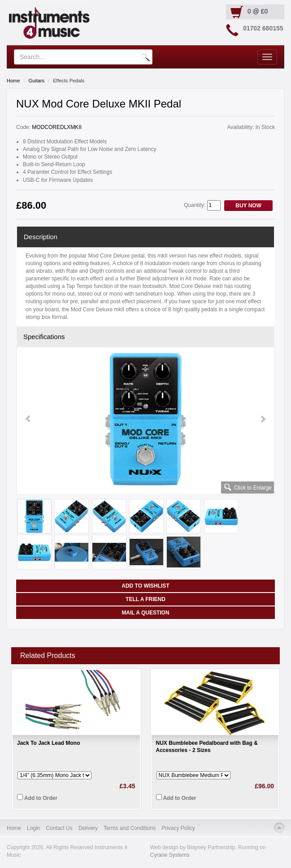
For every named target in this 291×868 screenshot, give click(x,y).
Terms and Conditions (130, 828)
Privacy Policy (178, 828)
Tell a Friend (145, 599)
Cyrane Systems (170, 855)
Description (41, 237)
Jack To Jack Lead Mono (49, 743)
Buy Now (248, 206)
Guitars (37, 81)
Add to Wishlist (145, 586)
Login (33, 828)
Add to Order (37, 798)
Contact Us (59, 828)
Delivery (88, 828)
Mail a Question (145, 613)
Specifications (44, 337)
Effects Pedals (69, 81)
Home (13, 81)
